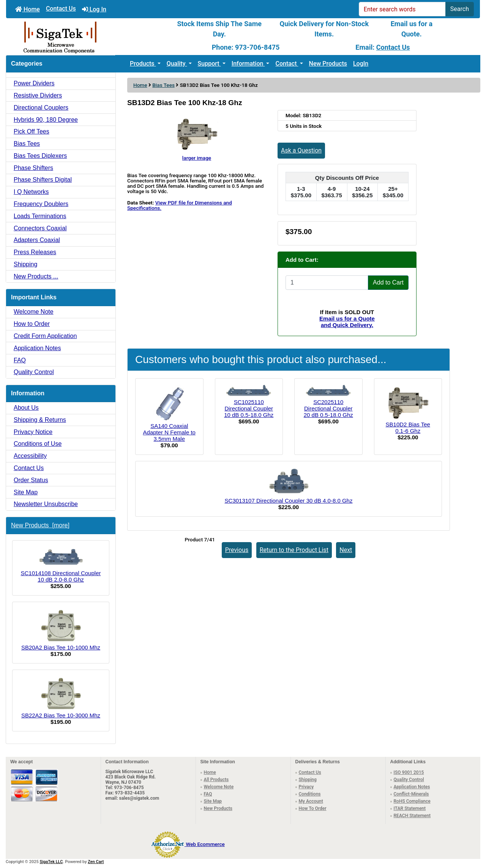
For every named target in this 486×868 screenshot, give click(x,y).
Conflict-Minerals (411, 794)
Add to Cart (388, 282)
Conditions (310, 794)
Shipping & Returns (40, 420)
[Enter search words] (402, 9)
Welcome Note (34, 312)
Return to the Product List (294, 550)
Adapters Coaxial (37, 240)
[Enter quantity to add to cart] (327, 283)
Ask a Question (301, 150)
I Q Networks (31, 192)
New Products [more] (40, 525)
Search (460, 9)
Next (346, 550)
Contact (287, 64)
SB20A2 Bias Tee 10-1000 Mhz (61, 629)
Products (143, 64)
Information (248, 64)
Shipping (25, 264)
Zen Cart (96, 862)
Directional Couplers (41, 108)
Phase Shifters (33, 168)
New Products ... (36, 276)
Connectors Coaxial (40, 228)
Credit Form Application (45, 336)
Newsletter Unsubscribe (46, 504)
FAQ (20, 360)
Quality (177, 64)
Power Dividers (34, 83)
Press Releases (35, 252)
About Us (26, 408)
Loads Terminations (40, 216)
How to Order (32, 324)
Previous (237, 550)
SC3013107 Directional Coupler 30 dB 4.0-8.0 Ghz (289, 501)
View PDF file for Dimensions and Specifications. (180, 205)
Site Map (26, 492)
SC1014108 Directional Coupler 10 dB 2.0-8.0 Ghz (61, 565)
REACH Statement (412, 816)
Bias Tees (163, 85)
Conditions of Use (38, 444)
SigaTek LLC (51, 862)
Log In (94, 9)
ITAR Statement (410, 808)
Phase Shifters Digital (43, 180)
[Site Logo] (85, 37)
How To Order (313, 808)
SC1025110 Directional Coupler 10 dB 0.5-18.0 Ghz (249, 408)
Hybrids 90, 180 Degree (46, 120)
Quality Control (34, 372)
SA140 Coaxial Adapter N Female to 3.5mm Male (169, 432)
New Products (328, 64)
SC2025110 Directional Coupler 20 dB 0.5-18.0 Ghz (328, 408)
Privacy (306, 787)
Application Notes (37, 348)
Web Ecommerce (205, 844)
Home (28, 9)
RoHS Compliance (412, 801)
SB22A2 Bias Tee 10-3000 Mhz (61, 697)
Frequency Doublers (41, 204)
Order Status (31, 480)
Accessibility (30, 456)
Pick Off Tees (32, 131)
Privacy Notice (33, 432)
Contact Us (61, 9)
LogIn (361, 64)
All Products (216, 780)
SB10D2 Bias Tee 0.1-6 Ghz (408, 428)
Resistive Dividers (38, 95)
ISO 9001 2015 (409, 772)
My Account (311, 801)
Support (209, 64)
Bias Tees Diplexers (40, 156)
